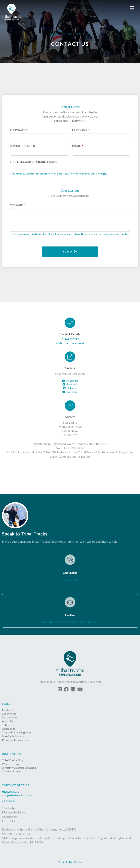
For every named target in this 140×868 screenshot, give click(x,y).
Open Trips (9, 729)
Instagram (70, 381)
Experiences (9, 714)
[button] (133, 8)
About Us (8, 721)
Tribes (6, 725)
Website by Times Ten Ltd (70, 862)
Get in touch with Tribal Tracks (70, 622)
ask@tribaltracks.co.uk (70, 343)
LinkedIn (70, 388)
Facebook (70, 384)
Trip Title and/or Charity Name (34, 162)
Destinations (10, 717)
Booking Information (14, 736)
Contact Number (23, 146)
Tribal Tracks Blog (12, 760)
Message (16, 205)
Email (76, 146)
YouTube (70, 392)
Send (70, 251)
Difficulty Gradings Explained (19, 768)
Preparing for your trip (15, 740)
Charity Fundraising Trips (17, 732)
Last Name (80, 130)
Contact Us (9, 710)
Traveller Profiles (12, 771)
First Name (18, 130)
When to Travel (11, 764)
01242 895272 (70, 339)
